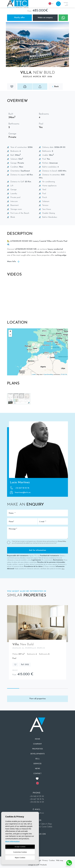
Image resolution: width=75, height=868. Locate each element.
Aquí (63, 569)
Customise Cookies (20, 852)
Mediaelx (43, 865)
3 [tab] (37, 689)
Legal (39, 861)
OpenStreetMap (48, 374)
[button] (40, 87)
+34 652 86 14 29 (37, 802)
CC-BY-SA (64, 374)
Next (71, 45)
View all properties (38, 699)
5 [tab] (62, 689)
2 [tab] (25, 689)
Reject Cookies (20, 858)
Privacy (45, 861)
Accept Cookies (20, 847)
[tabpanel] (37, 644)
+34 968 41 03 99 (37, 796)
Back (55, 87)
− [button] (10, 335)
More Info (13, 262)
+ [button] (10, 332)
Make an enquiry (45, 18)
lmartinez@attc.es (20, 492)
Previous (4, 45)
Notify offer (19, 18)
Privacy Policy (62, 541)
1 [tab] (13, 689)
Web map (60, 861)
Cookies (52, 861)
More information (12, 842)
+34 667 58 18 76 (20, 488)
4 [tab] (50, 689)
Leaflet (34, 374)
